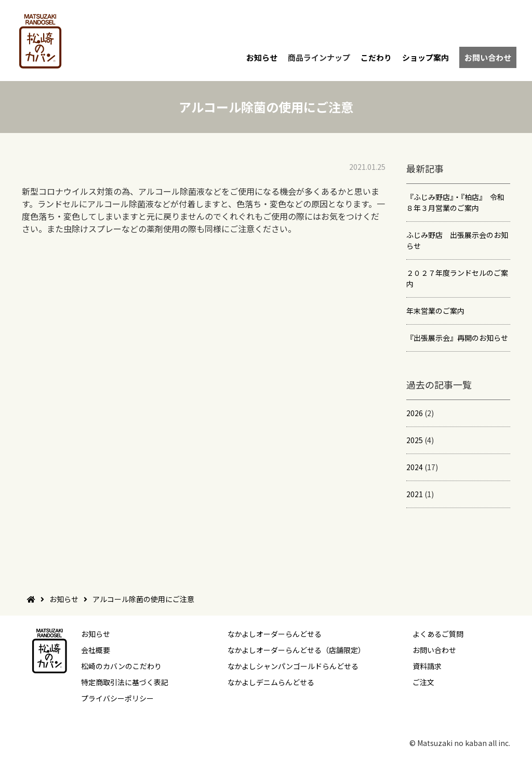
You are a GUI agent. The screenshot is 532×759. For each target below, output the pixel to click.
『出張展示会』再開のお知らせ (457, 338)
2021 (415, 494)
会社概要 (96, 650)
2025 (415, 440)
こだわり (376, 57)
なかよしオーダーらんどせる (275, 634)
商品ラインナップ (319, 57)
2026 (415, 413)
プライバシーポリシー (117, 698)
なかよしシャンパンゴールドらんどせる (293, 666)
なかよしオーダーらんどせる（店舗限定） (296, 650)
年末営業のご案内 (435, 311)
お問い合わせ (488, 57)
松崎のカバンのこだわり (121, 666)
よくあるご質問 (438, 634)
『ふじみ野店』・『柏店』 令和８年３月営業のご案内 (455, 202)
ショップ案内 (425, 57)
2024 (415, 467)
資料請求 (427, 666)
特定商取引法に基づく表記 (125, 682)
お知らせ (262, 57)
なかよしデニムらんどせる (271, 682)
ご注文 (423, 682)
